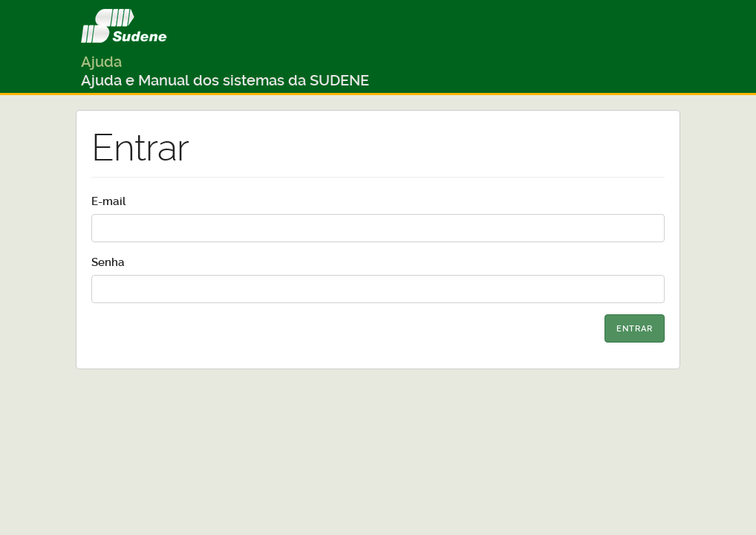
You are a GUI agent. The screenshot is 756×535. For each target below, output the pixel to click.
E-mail (108, 201)
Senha (108, 262)
